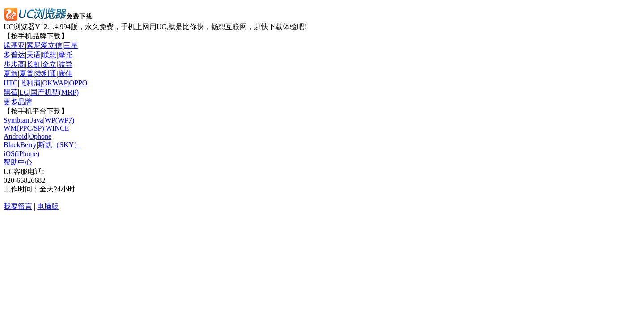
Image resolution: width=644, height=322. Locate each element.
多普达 (14, 55)
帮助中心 (18, 162)
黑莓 (11, 92)
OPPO (78, 83)
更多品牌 (18, 102)
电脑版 (48, 206)
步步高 (14, 64)
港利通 (46, 74)
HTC (11, 83)
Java (37, 120)
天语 (34, 55)
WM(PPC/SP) (24, 128)
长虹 (34, 64)
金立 (49, 64)
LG (24, 92)
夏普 (26, 74)
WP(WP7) (60, 120)
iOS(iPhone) (21, 154)
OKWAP (55, 83)
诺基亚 (14, 45)
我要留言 (18, 206)
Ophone (40, 136)
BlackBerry (20, 145)
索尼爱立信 (44, 45)
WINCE (57, 128)
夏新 (11, 74)
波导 (65, 64)
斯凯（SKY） (59, 145)
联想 (49, 55)
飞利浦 (30, 83)
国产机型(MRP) (55, 92)
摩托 (65, 55)
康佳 (65, 74)
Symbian (16, 120)
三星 (71, 45)
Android (15, 136)
